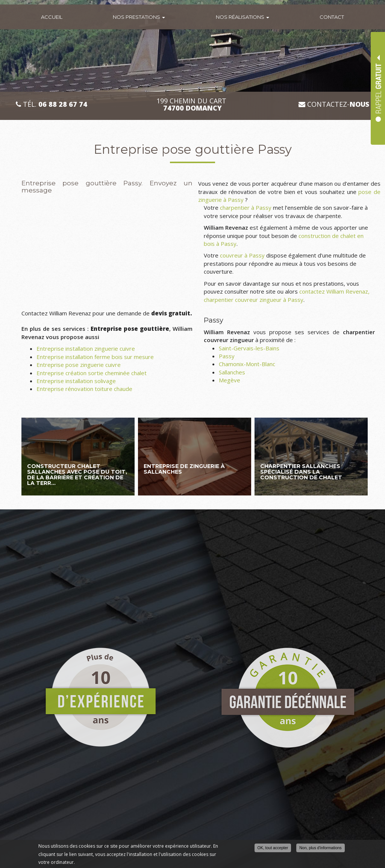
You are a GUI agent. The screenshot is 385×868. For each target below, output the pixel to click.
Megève (230, 380)
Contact (332, 17)
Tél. (52, 104)
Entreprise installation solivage (76, 381)
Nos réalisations (243, 17)
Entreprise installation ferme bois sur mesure (95, 357)
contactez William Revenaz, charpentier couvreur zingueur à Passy (287, 295)
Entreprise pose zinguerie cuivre (79, 365)
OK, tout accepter (273, 848)
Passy (227, 356)
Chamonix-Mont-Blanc (247, 364)
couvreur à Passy (242, 255)
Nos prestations (139, 17)
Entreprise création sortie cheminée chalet (92, 373)
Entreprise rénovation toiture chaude (84, 389)
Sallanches (232, 372)
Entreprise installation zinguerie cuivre (86, 348)
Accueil (52, 17)
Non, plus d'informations (320, 848)
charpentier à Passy (246, 208)
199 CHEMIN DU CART (192, 105)
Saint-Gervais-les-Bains (249, 348)
